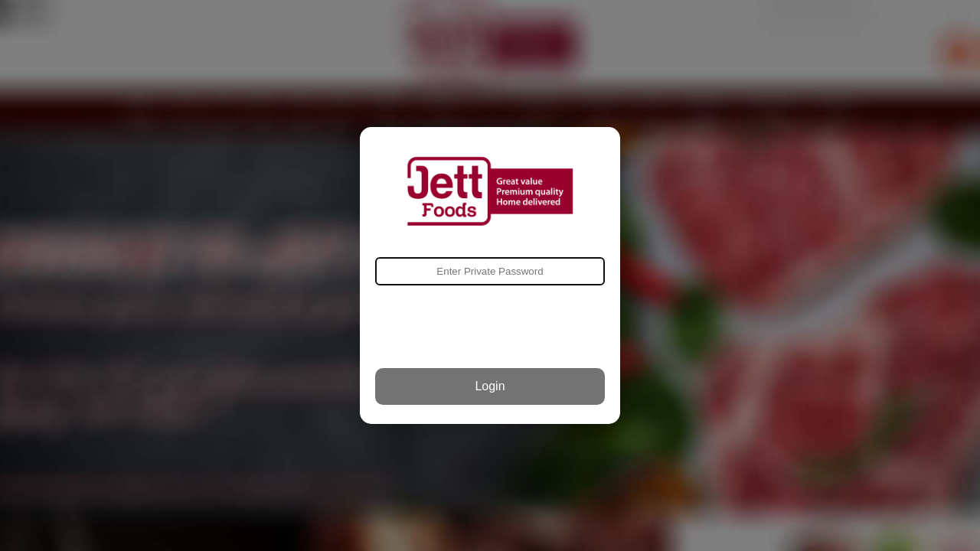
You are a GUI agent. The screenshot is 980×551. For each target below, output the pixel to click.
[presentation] (490, 327)
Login (490, 386)
